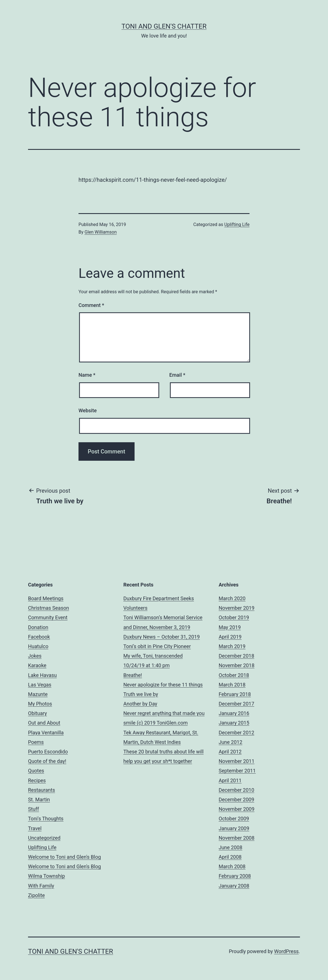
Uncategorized (44, 838)
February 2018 (235, 694)
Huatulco (38, 646)
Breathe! (133, 675)
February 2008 (235, 876)
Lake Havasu (42, 675)
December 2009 (236, 799)
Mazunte (38, 694)
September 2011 (237, 771)
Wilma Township (47, 876)
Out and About (44, 723)
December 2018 (236, 656)
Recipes (37, 780)
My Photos (40, 704)
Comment (91, 305)
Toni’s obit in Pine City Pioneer (157, 646)
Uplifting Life (237, 224)
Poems (36, 742)
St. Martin (39, 799)
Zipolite (36, 895)
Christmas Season (48, 608)
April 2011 (230, 780)
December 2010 (236, 790)
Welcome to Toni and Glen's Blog (64, 857)
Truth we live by (141, 694)
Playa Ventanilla (46, 733)
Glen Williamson (101, 232)
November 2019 (237, 608)
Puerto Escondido (48, 752)
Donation (38, 627)
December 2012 (236, 733)
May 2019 (230, 627)
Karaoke (37, 665)
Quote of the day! (47, 761)
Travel (35, 828)
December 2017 (236, 704)
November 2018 (237, 665)
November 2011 (237, 761)
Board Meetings (46, 598)
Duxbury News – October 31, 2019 (162, 637)
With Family (41, 886)
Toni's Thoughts (46, 819)
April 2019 (230, 637)
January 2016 (234, 713)
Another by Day (140, 704)
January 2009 (234, 828)
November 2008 (237, 838)
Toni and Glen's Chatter (164, 26)
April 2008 (230, 857)
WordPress (286, 951)
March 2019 (232, 646)
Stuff (34, 809)
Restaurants (41, 790)
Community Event (48, 617)
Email (177, 375)
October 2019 (234, 617)
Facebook (39, 637)
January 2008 (234, 886)
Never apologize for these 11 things (163, 685)
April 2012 (230, 752)
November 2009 (237, 809)
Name (87, 375)
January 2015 (234, 723)
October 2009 (234, 819)
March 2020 (232, 598)
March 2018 (232, 685)
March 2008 (232, 866)
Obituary (37, 713)
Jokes (35, 656)
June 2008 (230, 847)
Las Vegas (40, 685)
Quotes (36, 771)
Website (88, 410)
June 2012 (230, 742)
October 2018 (234, 675)
